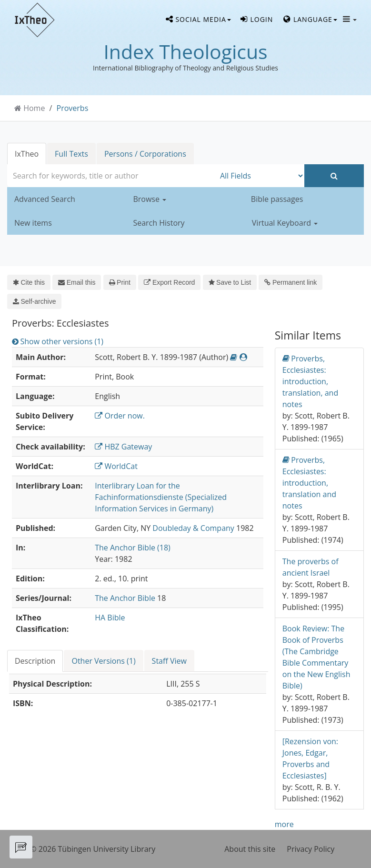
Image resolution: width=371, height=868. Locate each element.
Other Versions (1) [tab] (103, 661)
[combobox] (111, 176)
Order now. (120, 416)
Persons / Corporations (145, 154)
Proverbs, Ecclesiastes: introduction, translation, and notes (310, 381)
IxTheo (27, 154)
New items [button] (33, 223)
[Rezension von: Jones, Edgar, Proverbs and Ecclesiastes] (310, 758)
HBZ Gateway (123, 447)
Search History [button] (159, 223)
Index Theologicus (185, 51)
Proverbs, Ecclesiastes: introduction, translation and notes (309, 483)
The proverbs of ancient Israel (311, 567)
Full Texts (71, 154)
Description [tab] (35, 661)
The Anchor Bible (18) (133, 548)
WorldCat (116, 466)
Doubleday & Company (193, 528)
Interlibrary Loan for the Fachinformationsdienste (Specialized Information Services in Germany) (161, 497)
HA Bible (110, 618)
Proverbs (73, 108)
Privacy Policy (311, 849)
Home (34, 108)
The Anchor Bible (125, 598)
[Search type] (260, 176)
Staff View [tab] (169, 661)
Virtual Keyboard (285, 223)
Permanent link (291, 282)
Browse (150, 199)
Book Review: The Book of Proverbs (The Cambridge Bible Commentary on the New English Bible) (316, 657)
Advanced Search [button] (45, 199)
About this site (250, 849)
